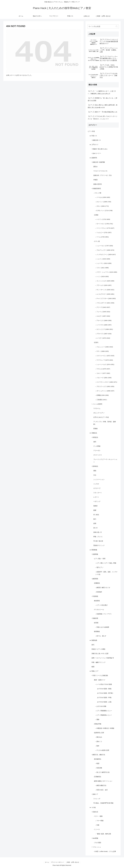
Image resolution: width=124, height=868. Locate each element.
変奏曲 (95, 429)
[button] (117, 27)
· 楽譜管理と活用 (99, 733)
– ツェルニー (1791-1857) (103, 232)
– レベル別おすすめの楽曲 (104, 684)
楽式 (93, 645)
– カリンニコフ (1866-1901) (104, 329)
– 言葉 (97, 825)
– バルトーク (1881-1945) (103, 378)
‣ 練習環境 (95, 579)
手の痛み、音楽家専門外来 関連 (103, 803)
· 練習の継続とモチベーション (103, 781)
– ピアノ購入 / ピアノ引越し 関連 (106, 563)
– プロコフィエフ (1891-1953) (105, 386)
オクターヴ (97, 488)
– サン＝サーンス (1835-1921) (105, 290)
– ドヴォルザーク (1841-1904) (105, 303)
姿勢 (95, 523)
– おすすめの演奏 (101, 706)
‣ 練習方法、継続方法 (98, 755)
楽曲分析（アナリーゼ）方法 (102, 175)
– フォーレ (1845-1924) (103, 312)
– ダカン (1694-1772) (102, 206)
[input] (103, 27)
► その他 (93, 807)
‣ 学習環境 (95, 596)
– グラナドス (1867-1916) (103, 334)
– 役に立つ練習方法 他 (102, 772)
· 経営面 (96, 623)
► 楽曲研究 (93, 158)
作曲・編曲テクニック (99, 662)
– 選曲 (97, 719)
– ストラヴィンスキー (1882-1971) (106, 382)
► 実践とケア (94, 671)
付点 (95, 475)
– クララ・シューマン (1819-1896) (106, 272)
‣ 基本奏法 (95, 466)
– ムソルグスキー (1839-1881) (105, 294)
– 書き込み (99, 737)
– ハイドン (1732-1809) (103, 219)
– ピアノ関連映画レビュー (104, 715)
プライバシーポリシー (57, 862)
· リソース (97, 829)
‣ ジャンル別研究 (97, 404)
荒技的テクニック (99, 545)
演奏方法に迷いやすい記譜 (100, 653)
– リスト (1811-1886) (102, 268)
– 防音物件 (99, 592)
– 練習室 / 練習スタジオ (103, 588)
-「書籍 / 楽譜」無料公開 (103, 834)
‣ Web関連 (95, 838)
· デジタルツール (99, 609)
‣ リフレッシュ (96, 847)
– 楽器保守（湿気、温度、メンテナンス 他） (106, 573)
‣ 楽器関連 (95, 554)
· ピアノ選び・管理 (99, 559)
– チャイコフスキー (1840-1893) (105, 298)
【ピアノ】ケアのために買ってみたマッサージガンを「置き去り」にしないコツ (102, 118)
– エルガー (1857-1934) (103, 316)
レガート (96, 497)
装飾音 (95, 506)
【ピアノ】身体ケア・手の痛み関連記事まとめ (102, 112)
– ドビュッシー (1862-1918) (104, 347)
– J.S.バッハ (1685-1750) (103, 202)
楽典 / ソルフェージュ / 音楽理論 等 (103, 658)
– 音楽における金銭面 (102, 627)
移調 (93, 667)
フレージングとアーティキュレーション (105, 461)
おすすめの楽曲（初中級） (106, 693)
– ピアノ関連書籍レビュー (104, 711)
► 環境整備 (93, 550)
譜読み (95, 167)
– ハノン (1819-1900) (102, 276)
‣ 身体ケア (95, 794)
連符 (95, 442)
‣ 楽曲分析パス (96, 140)
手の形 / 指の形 (98, 541)
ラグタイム (97, 408)
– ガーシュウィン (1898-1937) (105, 391)
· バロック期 (97, 193)
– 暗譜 (97, 763)
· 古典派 (96, 215)
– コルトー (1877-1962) (103, 373)
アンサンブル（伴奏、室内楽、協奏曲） (105, 423)
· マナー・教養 (98, 816)
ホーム (47, 862)
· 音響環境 (97, 583)
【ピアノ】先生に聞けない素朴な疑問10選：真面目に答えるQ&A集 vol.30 (103, 106)
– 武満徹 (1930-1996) (102, 395)
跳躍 (95, 510)
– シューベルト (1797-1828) (104, 246)
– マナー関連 (99, 821)
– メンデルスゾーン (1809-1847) (105, 254)
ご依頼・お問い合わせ (72, 862)
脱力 (95, 519)
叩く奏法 (96, 515)
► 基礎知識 (93, 640)
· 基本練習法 (97, 759)
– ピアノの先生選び (101, 605)
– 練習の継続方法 (101, 785)
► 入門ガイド (94, 145)
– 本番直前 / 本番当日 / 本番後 (105, 728)
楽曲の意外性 (98, 184)
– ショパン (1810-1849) (103, 259)
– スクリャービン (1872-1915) (105, 356)
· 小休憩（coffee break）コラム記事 (105, 851)
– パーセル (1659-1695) (103, 197)
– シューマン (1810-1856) (103, 263)
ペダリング (97, 501)
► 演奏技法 (93, 433)
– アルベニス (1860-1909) (103, 320)
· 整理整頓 (97, 631)
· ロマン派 (97, 241)
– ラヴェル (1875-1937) (103, 369)
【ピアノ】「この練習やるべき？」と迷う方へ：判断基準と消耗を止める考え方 (102, 92)
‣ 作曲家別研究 (96, 189)
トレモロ (96, 484)
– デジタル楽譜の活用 (102, 750)
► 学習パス (93, 136)
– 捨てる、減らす (101, 636)
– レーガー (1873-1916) (103, 338)
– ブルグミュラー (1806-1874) (105, 250)
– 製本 (97, 746)
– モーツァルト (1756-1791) (104, 224)
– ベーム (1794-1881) (102, 237)
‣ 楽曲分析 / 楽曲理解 (98, 162)
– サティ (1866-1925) (102, 351)
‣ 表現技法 (95, 437)
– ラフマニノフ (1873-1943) (104, 360)
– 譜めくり (99, 741)
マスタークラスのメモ (100, 171)
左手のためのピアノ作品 (101, 417)
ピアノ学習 (91, 131)
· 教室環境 (97, 601)
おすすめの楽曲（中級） (105, 697)
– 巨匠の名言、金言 (101, 790)
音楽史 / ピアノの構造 (98, 649)
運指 (95, 471)
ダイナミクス (98, 455)
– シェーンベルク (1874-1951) (105, 364)
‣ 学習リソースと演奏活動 (100, 675)
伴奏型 (95, 180)
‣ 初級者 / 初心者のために (100, 149)
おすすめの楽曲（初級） (105, 689)
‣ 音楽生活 (95, 812)
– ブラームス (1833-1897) (103, 285)
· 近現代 (96, 342)
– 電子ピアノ (99, 567)
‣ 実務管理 (95, 618)
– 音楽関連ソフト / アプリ (103, 614)
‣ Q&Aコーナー (96, 153)
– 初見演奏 (99, 768)
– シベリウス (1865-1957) (103, 325)
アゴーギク (97, 451)
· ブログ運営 (97, 843)
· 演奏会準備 (97, 724)
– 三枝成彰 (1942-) (101, 400)
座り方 (95, 528)
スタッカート (98, 493)
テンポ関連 (97, 446)
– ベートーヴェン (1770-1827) (105, 228)
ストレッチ (97, 799)
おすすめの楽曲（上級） (105, 702)
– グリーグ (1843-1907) (103, 307)
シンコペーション (99, 479)
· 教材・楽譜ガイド (99, 680)
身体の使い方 (98, 532)
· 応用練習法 (97, 777)
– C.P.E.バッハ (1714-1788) (104, 210)
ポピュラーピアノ (99, 413)
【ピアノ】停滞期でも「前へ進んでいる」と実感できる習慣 (102, 99)
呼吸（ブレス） (98, 537)
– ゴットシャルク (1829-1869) (105, 281)
